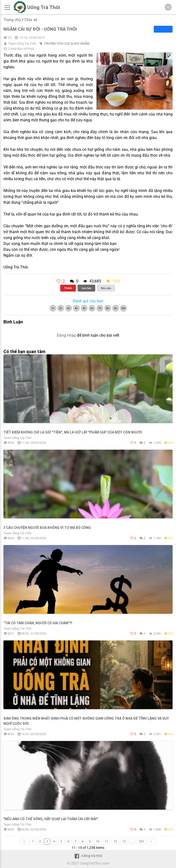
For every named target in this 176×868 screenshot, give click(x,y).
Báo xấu (106, 288)
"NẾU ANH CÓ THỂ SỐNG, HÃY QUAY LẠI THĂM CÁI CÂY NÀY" (51, 819)
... (132, 842)
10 (98, 842)
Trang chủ (12, 20)
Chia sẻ (31, 20)
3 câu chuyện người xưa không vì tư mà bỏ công (47, 528)
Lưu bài (86, 288)
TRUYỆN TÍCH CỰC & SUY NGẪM (67, 44)
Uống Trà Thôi (44, 7)
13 (124, 842)
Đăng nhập (66, 335)
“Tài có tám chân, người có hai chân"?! (38, 623)
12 (115, 842)
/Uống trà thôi (88, 856)
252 (141, 842)
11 (106, 842)
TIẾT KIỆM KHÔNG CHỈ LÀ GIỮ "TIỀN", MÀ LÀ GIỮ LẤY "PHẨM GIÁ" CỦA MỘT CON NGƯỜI (73, 432)
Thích (68, 288)
